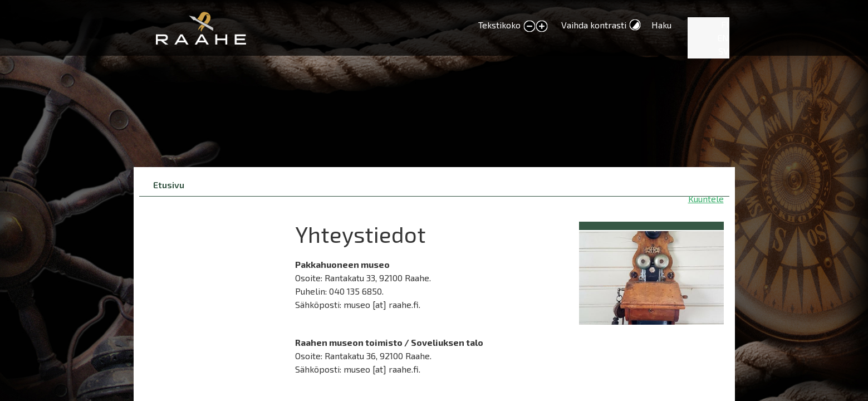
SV (724, 51)
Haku (661, 25)
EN (723, 38)
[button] (651, 276)
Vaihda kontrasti (594, 25)
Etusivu (169, 185)
